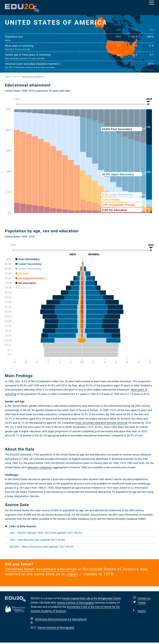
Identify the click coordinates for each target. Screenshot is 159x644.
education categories (40, 467)
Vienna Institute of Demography (75, 603)
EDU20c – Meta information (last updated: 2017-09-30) (42, 547)
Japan (72, 574)
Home (7, 77)
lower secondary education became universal (102, 423)
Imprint (142, 611)
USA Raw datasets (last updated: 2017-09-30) (37, 540)
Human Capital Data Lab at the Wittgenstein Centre (91, 598)
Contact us (144, 598)
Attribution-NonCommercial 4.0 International (61, 619)
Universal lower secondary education (41, 569)
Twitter (142, 603)
